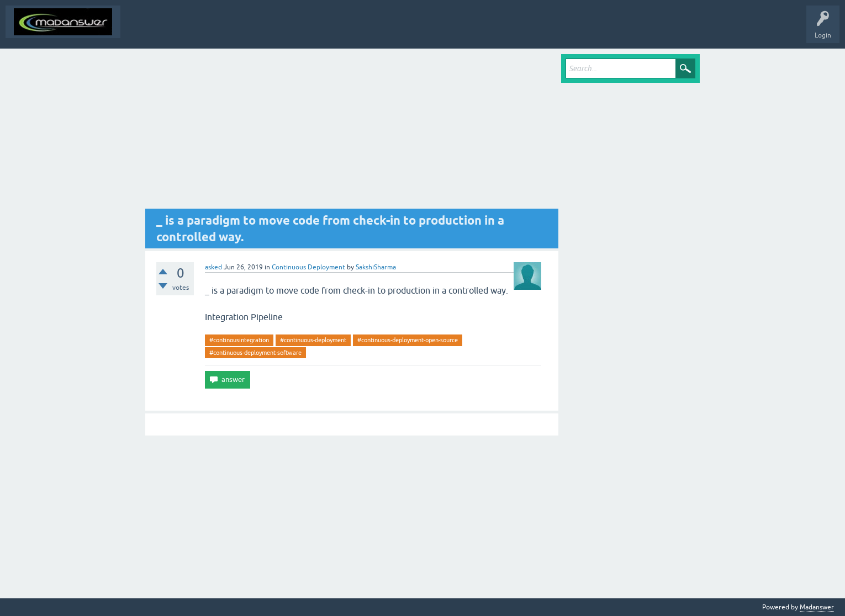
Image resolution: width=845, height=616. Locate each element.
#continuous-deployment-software (255, 353)
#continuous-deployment (313, 340)
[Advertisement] (352, 131)
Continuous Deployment (308, 267)
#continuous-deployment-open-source (408, 340)
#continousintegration (239, 340)
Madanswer (817, 607)
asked (213, 267)
